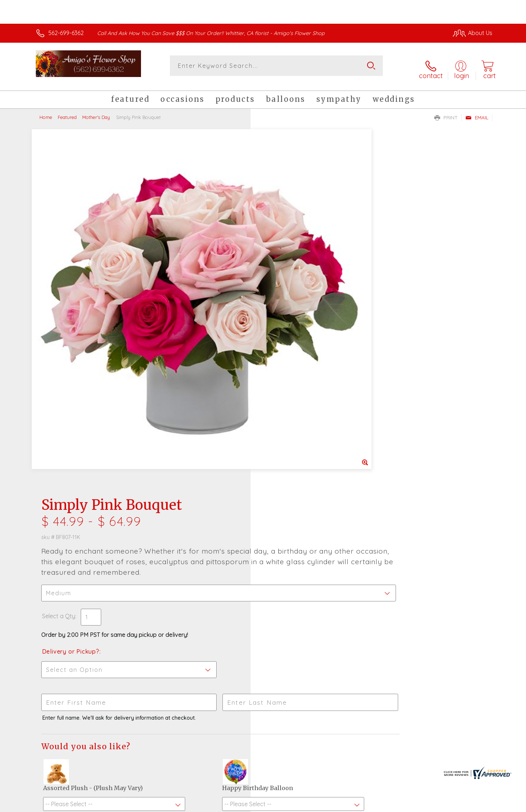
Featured (67, 111)
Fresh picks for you (199, 582)
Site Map (473, 805)
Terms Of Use (332, 805)
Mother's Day (96, 111)
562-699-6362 (66, 33)
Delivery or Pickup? (292, 287)
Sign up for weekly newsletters (355, 578)
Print (446, 112)
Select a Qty (280, 252)
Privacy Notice (376, 805)
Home (46, 111)
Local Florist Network (428, 805)
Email (477, 112)
